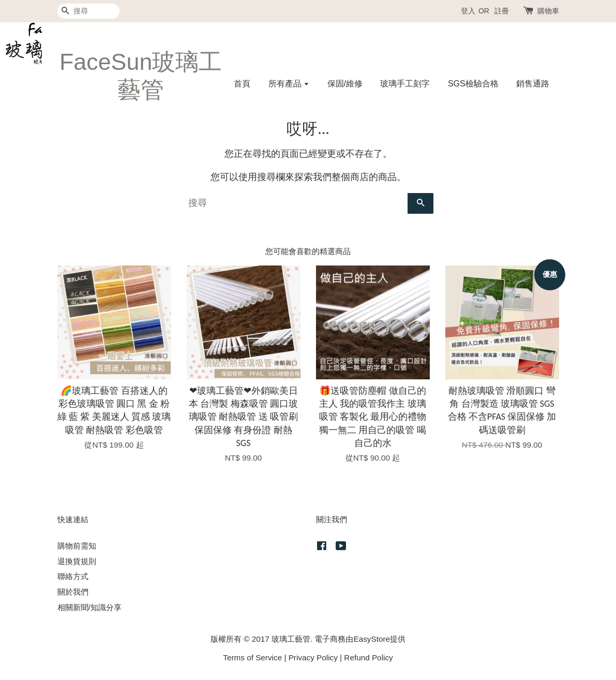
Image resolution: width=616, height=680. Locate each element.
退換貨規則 (77, 561)
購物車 (548, 11)
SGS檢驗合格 (473, 84)
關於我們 (73, 592)
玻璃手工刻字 (405, 84)
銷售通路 (533, 84)
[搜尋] (88, 11)
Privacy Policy (313, 657)
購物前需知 (77, 546)
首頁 (242, 84)
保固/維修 (345, 84)
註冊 (502, 11)
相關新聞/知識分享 (89, 607)
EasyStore (372, 639)
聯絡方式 (73, 576)
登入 (468, 11)
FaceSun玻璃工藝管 (141, 76)
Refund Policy (368, 657)
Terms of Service (252, 657)
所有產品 (289, 84)
